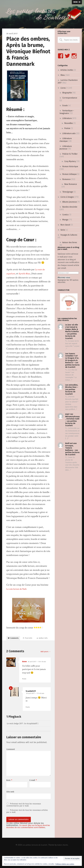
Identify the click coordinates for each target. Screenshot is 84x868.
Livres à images (67, 197)
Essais (65, 105)
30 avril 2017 (38, 670)
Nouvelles (69, 123)
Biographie (67, 93)
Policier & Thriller (70, 154)
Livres (63, 88)
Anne (25, 670)
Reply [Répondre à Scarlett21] (28, 715)
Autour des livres (70, 242)
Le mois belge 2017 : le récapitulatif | (25, 732)
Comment (11, 758)
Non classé (65, 225)
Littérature (67, 118)
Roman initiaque (69, 174)
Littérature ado (69, 133)
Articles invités (67, 70)
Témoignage (68, 192)
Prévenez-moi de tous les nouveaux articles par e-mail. (27, 824)
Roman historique (70, 166)
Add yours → (45, 660)
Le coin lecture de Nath (18, 589)
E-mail (33, 793)
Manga (65, 220)
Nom (9, 793)
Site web (10, 805)
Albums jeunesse (70, 202)
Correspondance (70, 98)
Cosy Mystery (70, 161)
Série (63, 230)
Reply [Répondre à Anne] (24, 687)
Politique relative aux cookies (65, 864)
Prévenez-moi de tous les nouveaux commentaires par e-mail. (24, 818)
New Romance (71, 184)
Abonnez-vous (64, 278)
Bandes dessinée (70, 207)
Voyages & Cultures (69, 235)
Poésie (67, 128)
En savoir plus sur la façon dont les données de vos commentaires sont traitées (28, 841)
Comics (65, 215)
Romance (66, 179)
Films (63, 75)
